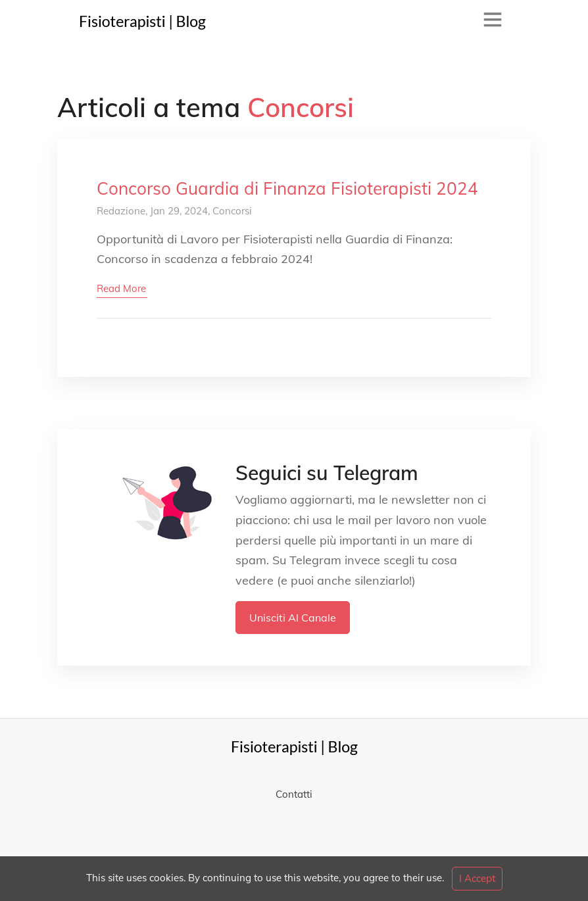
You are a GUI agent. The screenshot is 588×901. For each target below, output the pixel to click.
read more (121, 288)
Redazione (121, 211)
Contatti (294, 794)
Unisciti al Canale (293, 618)
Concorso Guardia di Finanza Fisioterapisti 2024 (287, 188)
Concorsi (232, 211)
